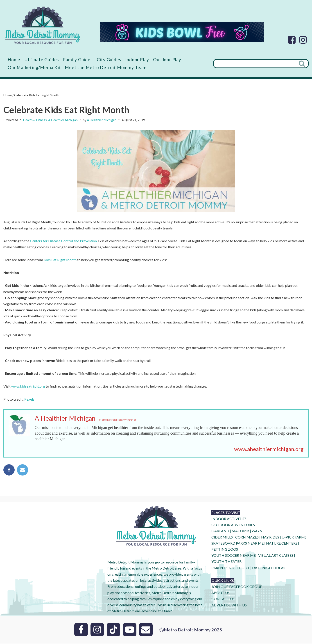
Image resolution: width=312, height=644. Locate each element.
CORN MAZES (247, 537)
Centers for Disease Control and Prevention (63, 241)
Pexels (29, 399)
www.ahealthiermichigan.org (269, 449)
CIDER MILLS (222, 537)
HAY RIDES (270, 537)
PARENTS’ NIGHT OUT (231, 568)
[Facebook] (292, 40)
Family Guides (78, 59)
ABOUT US (220, 593)
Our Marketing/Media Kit (34, 67)
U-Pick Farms (294, 537)
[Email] (146, 630)
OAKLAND (220, 531)
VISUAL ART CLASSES (276, 556)
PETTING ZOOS (225, 550)
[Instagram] (303, 40)
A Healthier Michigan (63, 120)
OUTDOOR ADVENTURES (233, 525)
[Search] (255, 64)
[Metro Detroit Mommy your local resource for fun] (43, 25)
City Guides (109, 59)
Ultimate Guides (42, 59)
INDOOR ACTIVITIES (229, 519)
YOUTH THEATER (226, 562)
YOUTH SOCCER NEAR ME (234, 556)
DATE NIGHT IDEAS (269, 568)
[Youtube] (130, 630)
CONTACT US (223, 599)
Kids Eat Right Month (60, 260)
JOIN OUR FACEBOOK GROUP (237, 587)
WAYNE (258, 531)
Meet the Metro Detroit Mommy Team (106, 67)
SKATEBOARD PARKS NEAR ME (238, 544)
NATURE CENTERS (282, 544)
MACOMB (240, 531)
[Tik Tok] (113, 630)
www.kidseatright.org (28, 387)
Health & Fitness (35, 120)
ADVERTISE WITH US (229, 605)
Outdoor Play (167, 59)
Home (14, 59)
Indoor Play (137, 59)
